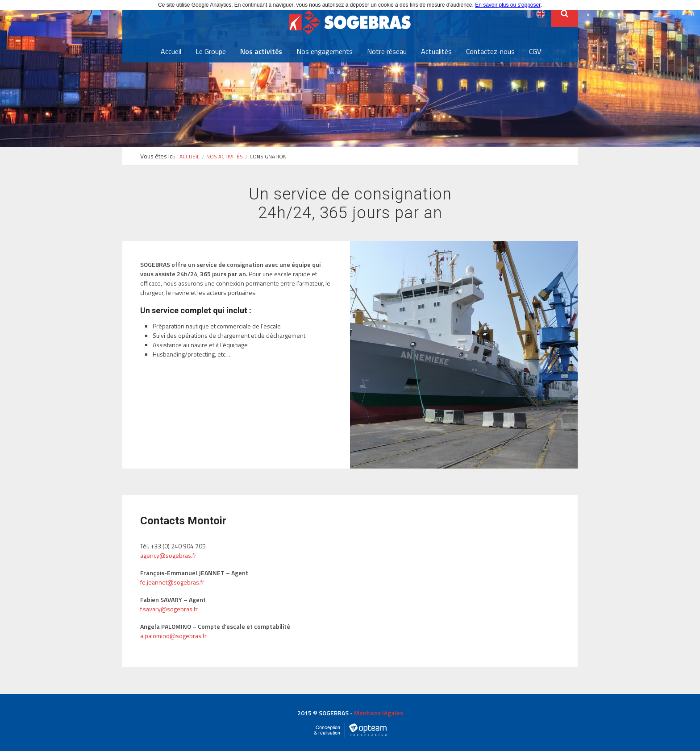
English (541, 14)
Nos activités (261, 51)
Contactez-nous (490, 51)
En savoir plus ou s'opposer (508, 5)
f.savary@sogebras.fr (169, 609)
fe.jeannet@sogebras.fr (172, 582)
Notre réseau (387, 51)
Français (529, 14)
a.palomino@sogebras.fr (173, 636)
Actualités (436, 51)
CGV (535, 51)
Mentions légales (379, 713)
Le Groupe (211, 51)
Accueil (171, 51)
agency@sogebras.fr (168, 555)
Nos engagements (325, 51)
